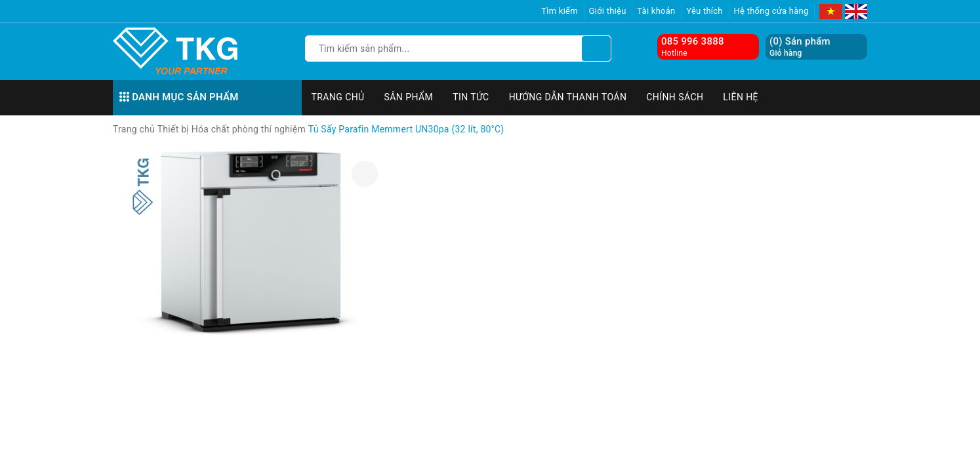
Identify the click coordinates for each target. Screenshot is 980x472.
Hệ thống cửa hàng (771, 11)
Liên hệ (741, 97)
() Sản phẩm (800, 47)
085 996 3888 (693, 41)
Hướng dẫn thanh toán (568, 97)
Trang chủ (338, 97)
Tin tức (471, 97)
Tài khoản (656, 11)
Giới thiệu (608, 11)
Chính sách (675, 97)
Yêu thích (704, 11)
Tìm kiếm (560, 11)
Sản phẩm (409, 97)
